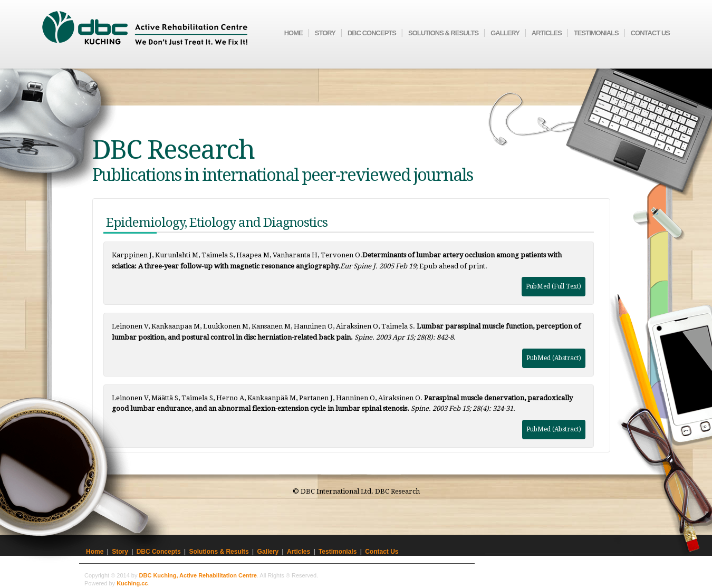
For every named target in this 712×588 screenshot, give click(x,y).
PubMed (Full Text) (554, 286)
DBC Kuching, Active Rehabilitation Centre (198, 575)
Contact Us (650, 33)
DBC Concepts (372, 33)
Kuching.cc (132, 583)
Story (325, 33)
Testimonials (596, 33)
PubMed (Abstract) (554, 358)
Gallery (505, 33)
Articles (547, 33)
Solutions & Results (443, 33)
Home (294, 33)
